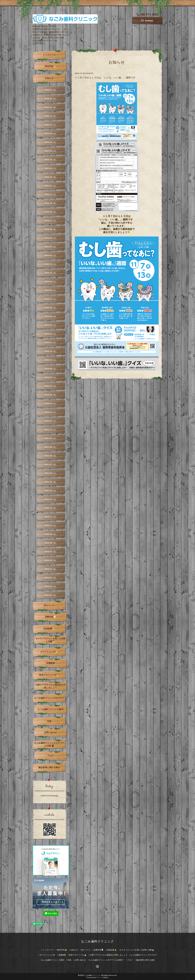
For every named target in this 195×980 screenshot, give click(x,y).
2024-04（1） (51, 238)
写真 (49, 721)
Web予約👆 (50, 66)
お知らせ (49, 78)
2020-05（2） (51, 569)
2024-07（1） (51, 221)
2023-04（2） (51, 316)
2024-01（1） (51, 255)
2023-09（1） (51, 282)
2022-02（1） (51, 412)
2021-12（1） (51, 430)
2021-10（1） (51, 438)
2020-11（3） (51, 517)
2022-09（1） (51, 369)
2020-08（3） (51, 543)
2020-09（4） (51, 534)
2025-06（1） (51, 142)
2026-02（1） (51, 99)
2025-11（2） (51, 116)
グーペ (99, 977)
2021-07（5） (51, 464)
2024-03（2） (51, 247)
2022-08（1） (51, 377)
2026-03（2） (51, 90)
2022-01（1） (51, 421)
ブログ (50, 756)
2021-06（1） (51, 473)
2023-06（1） (51, 308)
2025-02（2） (51, 177)
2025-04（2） (51, 160)
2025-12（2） (51, 107)
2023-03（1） (51, 325)
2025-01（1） (51, 186)
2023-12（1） (51, 264)
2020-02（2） (51, 595)
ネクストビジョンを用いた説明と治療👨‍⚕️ (50, 640)
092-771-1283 (148, 15)
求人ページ (49, 605)
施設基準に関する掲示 (49, 767)
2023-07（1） (51, 299)
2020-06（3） (51, 560)
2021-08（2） (51, 456)
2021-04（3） (51, 482)
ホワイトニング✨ (49, 652)
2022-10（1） (51, 360)
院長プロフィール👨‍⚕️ (49, 675)
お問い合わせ (50, 732)
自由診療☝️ (49, 629)
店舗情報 (50, 663)
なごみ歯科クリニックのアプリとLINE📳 (49, 744)
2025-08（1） (51, 133)
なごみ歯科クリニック (97, 941)
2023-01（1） (51, 343)
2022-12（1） (51, 351)
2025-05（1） (51, 151)
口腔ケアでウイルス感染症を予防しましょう (50, 686)
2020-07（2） (51, 552)
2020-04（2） (51, 578)
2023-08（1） (51, 290)
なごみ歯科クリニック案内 (50, 709)
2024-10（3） (51, 203)
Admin (106, 977)
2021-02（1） (51, 491)
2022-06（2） (51, 386)
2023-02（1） (51, 334)
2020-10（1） (51, 525)
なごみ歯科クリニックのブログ (49, 698)
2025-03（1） (51, 168)
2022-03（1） (51, 403)
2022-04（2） (51, 395)
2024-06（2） (51, 229)
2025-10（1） (51, 125)
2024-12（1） (51, 194)
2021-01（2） (51, 499)
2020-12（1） (51, 508)
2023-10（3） (51, 273)
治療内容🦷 (50, 617)
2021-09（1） (51, 447)
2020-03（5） (51, 586)
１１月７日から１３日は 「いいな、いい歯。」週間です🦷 (107, 78)
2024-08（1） (51, 212)
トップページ (49, 55)
